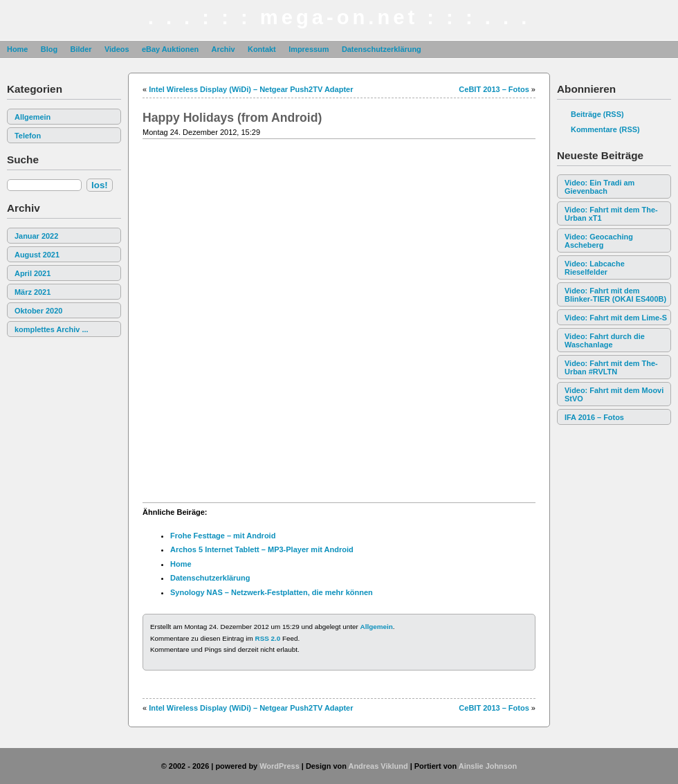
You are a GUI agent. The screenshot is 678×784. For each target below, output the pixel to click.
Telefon (28, 136)
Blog (49, 49)
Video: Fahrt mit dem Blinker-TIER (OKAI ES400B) (615, 295)
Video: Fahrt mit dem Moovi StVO (614, 394)
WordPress (280, 766)
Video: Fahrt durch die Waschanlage (605, 340)
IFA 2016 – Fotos (594, 417)
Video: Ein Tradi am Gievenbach (599, 187)
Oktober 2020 (38, 311)
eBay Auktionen (170, 49)
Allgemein (33, 117)
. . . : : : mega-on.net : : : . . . (339, 17)
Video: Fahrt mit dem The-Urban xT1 (611, 214)
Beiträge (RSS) (597, 114)
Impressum (309, 49)
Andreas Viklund (378, 766)
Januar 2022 (36, 236)
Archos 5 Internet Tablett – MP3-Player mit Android (262, 549)
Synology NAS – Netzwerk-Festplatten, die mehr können (272, 592)
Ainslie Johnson (488, 766)
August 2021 (37, 255)
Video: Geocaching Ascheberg (599, 241)
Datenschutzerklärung (382, 49)
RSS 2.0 (268, 638)
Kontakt (262, 49)
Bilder (81, 49)
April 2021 (33, 273)
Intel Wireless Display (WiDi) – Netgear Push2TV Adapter (251, 89)
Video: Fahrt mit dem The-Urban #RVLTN (611, 367)
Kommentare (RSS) (605, 129)
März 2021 (33, 292)
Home (17, 49)
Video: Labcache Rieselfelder (595, 268)
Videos (117, 49)
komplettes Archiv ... (52, 329)
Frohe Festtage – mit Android (223, 536)
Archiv (223, 49)
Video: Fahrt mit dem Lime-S (616, 318)
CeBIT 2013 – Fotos (494, 89)
